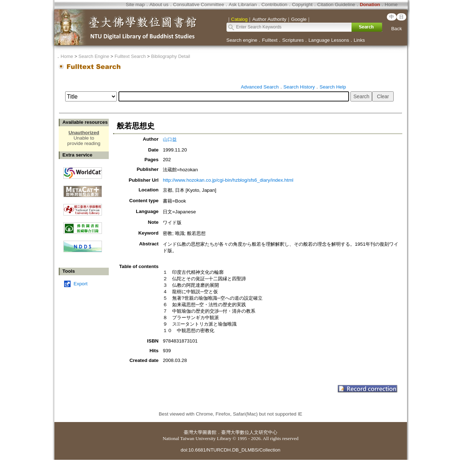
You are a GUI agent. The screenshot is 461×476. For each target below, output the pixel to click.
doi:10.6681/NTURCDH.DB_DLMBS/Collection (230, 450)
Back (397, 29)
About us (159, 4)
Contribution (274, 4)
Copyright (302, 4)
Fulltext (270, 40)
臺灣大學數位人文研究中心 (249, 432)
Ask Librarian (243, 4)
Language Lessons (329, 40)
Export (80, 284)
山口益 (170, 139)
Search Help (333, 87)
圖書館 (209, 432)
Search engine (242, 40)
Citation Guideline (336, 4)
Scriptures (293, 40)
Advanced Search (260, 87)
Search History (299, 87)
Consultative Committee (199, 4)
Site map (135, 4)
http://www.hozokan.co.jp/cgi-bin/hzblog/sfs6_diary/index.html (228, 180)
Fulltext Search (130, 56)
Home (391, 4)
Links (359, 40)
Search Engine (94, 56)
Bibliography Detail (171, 56)
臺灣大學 (193, 432)
